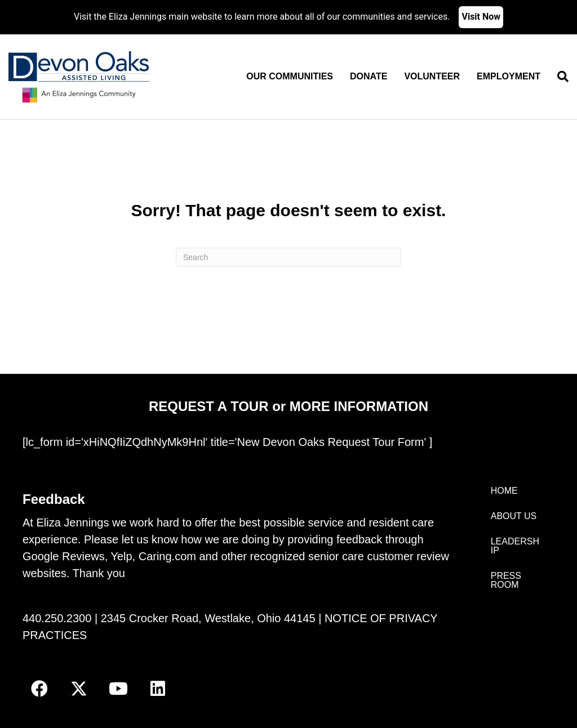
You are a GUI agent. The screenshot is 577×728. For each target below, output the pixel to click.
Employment (509, 76)
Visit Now (481, 17)
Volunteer (432, 76)
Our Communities (290, 76)
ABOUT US (514, 516)
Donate (369, 76)
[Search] (559, 77)
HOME (504, 491)
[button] (39, 689)
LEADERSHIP (515, 546)
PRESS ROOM (506, 580)
